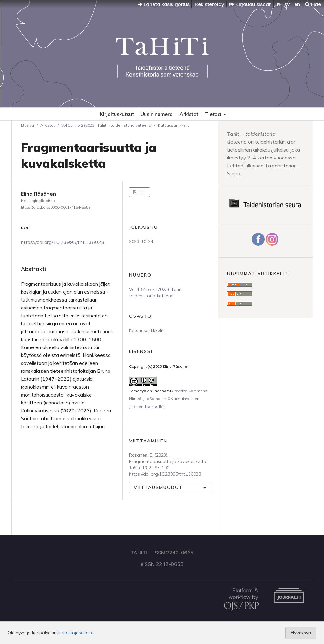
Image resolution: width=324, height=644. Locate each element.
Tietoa (214, 114)
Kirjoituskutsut (117, 114)
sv (287, 4)
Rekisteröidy (209, 4)
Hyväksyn (301, 633)
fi (278, 4)
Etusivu (27, 125)
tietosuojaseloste (76, 633)
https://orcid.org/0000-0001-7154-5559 (56, 207)
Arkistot (189, 114)
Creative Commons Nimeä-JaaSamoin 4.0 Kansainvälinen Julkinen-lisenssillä (168, 399)
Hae (313, 4)
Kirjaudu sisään (251, 4)
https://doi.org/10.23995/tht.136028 (63, 242)
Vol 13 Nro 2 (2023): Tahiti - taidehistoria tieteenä (106, 125)
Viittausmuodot (158, 487)
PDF (142, 192)
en (297, 4)
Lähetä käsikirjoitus (164, 4)
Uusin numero (157, 114)
